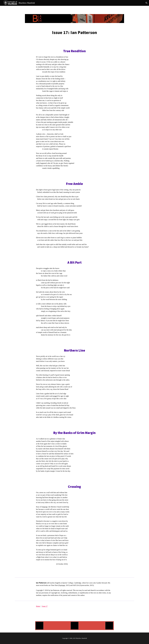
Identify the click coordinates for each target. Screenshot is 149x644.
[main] (74, 32)
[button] (147, 3)
